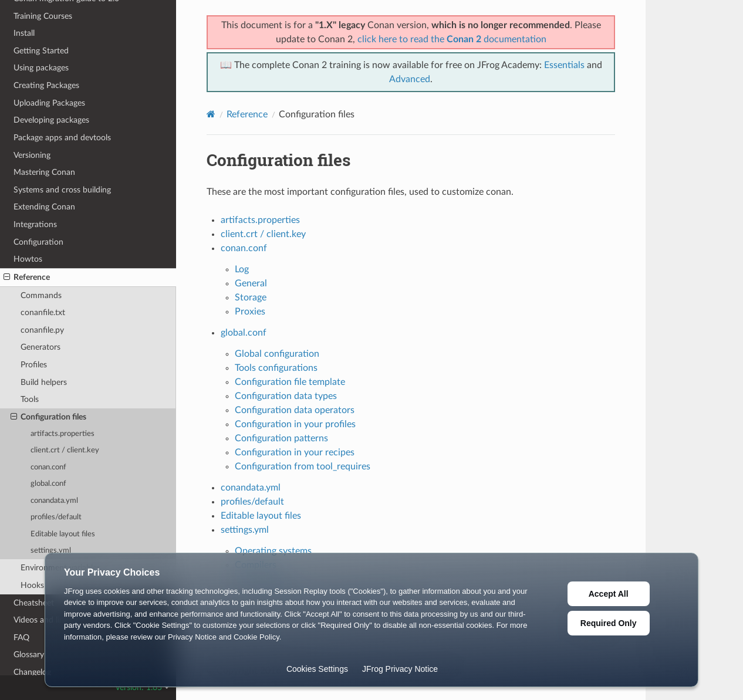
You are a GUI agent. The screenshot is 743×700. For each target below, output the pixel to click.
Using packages (41, 68)
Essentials (564, 65)
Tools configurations (276, 368)
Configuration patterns (281, 438)
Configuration (38, 242)
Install (24, 33)
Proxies (250, 312)
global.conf (48, 484)
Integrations (35, 224)
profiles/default (56, 517)
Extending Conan (44, 207)
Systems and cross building (62, 190)
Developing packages (51, 120)
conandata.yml (54, 501)
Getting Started (41, 51)
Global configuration (277, 354)
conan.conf (48, 467)
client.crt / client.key (65, 450)
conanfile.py (42, 330)
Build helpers (44, 382)
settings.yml (51, 551)
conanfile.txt (43, 312)
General (251, 283)
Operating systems (273, 551)
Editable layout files (63, 534)
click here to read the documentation (452, 39)
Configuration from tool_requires (303, 466)
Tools (30, 399)
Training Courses (43, 16)
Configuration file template (290, 382)
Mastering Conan (44, 172)
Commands (41, 295)
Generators (40, 347)
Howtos (28, 259)
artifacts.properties (63, 434)
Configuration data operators (295, 410)
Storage (251, 297)
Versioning (32, 155)
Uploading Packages (49, 103)
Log (242, 269)
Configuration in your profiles (295, 424)
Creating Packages (46, 85)
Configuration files (48, 417)
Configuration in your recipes (295, 452)
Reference (27, 278)
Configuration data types (286, 396)
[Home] (211, 114)
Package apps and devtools (62, 138)
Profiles (34, 365)
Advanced (410, 79)
